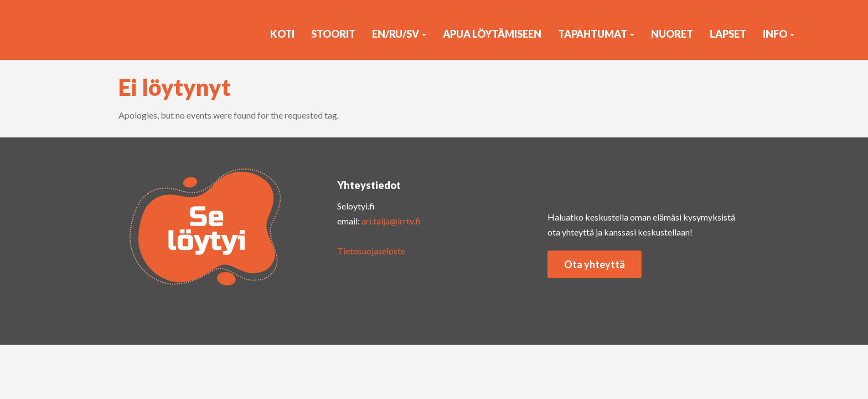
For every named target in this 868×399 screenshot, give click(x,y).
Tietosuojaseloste (371, 251)
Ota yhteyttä (595, 264)
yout (608, 182)
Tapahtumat (596, 34)
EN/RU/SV (399, 34)
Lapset (728, 34)
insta (564, 182)
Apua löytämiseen (492, 34)
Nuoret (672, 34)
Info (779, 34)
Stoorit (333, 34)
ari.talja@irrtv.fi (391, 221)
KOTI (282, 34)
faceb (653, 182)
